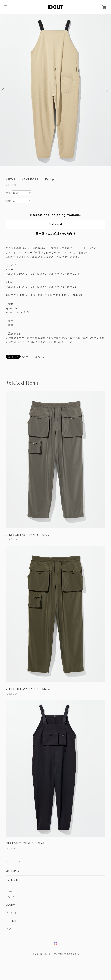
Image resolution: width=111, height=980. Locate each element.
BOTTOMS (12, 871)
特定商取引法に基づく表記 (66, 954)
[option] (55, 90)
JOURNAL (12, 913)
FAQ (8, 929)
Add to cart (55, 224)
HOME (10, 897)
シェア (27, 357)
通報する (40, 357)
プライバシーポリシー (43, 954)
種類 (8, 193)
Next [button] (107, 90)
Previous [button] (4, 90)
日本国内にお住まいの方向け (56, 234)
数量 (8, 201)
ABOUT (10, 905)
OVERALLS (12, 880)
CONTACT (12, 921)
